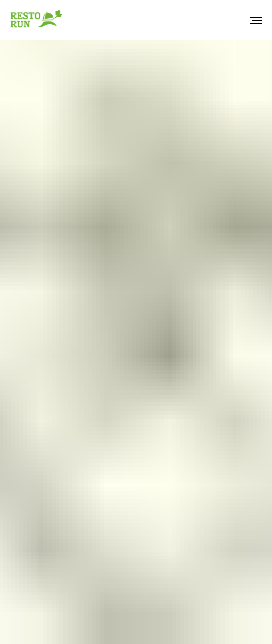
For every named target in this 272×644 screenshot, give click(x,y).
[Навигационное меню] (256, 20)
